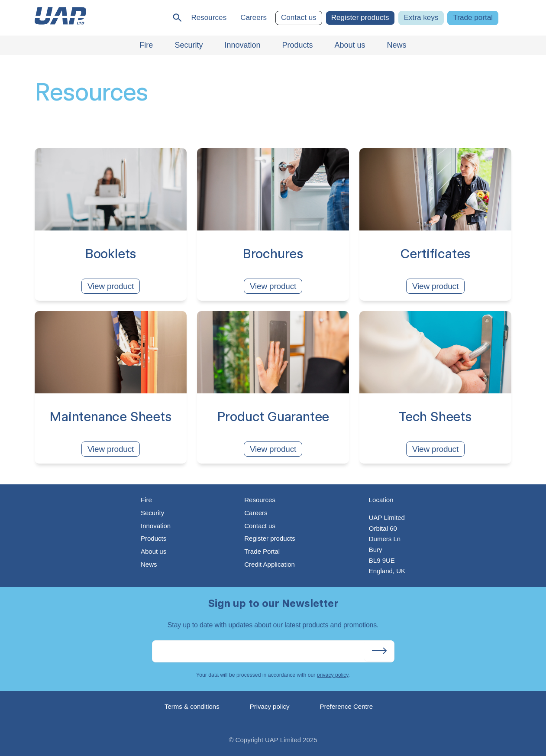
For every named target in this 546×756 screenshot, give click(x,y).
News (149, 564)
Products (153, 538)
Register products (360, 18)
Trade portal (473, 18)
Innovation (156, 526)
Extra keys (421, 18)
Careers (254, 18)
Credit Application (270, 564)
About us (153, 551)
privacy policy (333, 675)
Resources (209, 18)
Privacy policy (270, 706)
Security (152, 513)
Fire (146, 500)
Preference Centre (346, 706)
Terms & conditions (192, 706)
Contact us (299, 18)
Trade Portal (262, 551)
